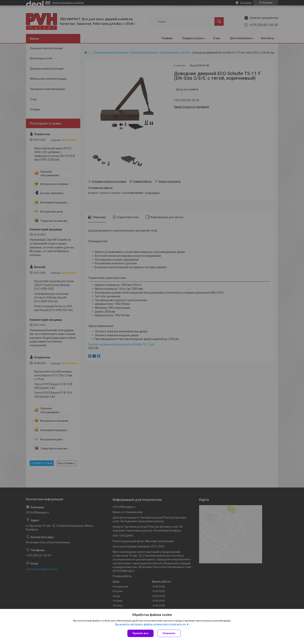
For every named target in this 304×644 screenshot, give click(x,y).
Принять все (140, 633)
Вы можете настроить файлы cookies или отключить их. (151, 624)
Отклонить (169, 633)
